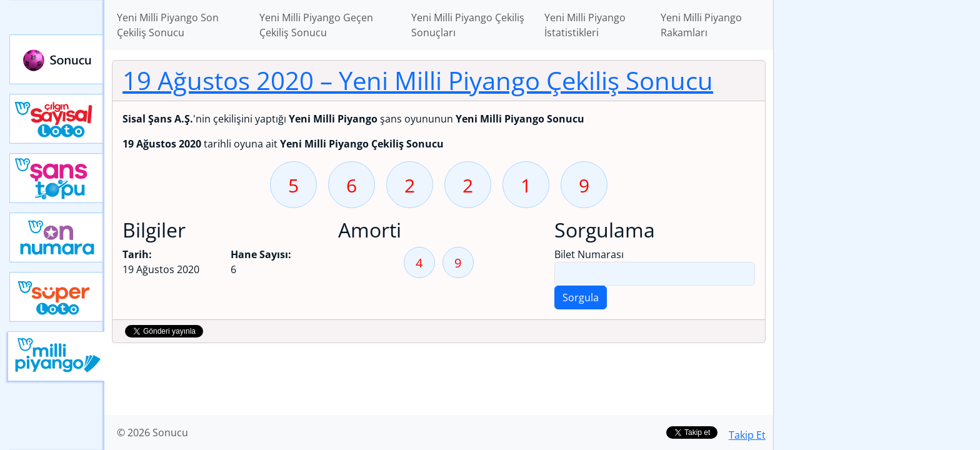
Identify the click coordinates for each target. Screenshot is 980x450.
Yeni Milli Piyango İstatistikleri (585, 25)
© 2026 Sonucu (152, 432)
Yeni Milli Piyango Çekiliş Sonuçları (468, 25)
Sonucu (57, 59)
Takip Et (747, 435)
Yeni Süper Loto (57, 297)
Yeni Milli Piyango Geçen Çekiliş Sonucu (316, 25)
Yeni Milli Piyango (56, 356)
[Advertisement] (877, 197)
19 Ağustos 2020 (418, 80)
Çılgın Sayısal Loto (57, 119)
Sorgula (581, 297)
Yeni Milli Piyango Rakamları (701, 25)
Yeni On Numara (57, 237)
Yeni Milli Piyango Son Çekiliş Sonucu (168, 25)
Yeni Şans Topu (57, 178)
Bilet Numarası (589, 254)
